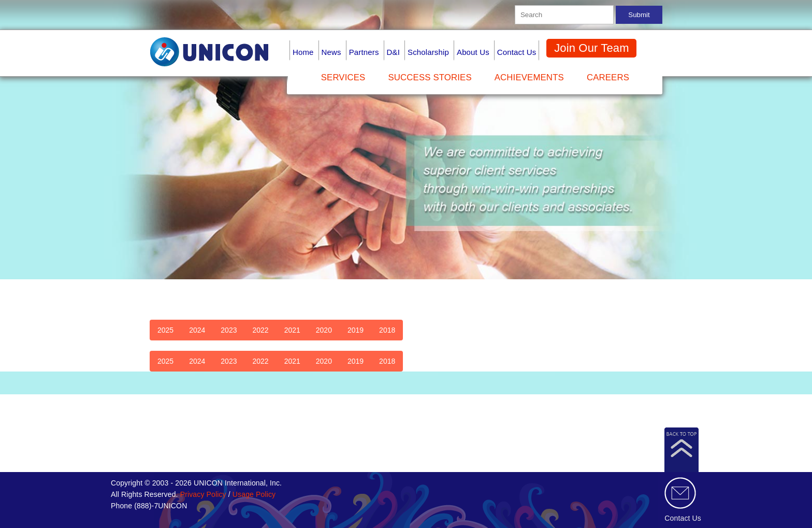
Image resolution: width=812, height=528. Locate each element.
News (331, 52)
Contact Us (517, 52)
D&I (393, 52)
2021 (292, 330)
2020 (324, 330)
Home (303, 52)
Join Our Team (591, 48)
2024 (197, 330)
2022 (260, 330)
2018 (387, 330)
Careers (608, 77)
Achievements (529, 77)
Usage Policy (254, 494)
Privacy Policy (203, 494)
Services (343, 77)
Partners (364, 52)
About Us (473, 52)
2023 (229, 330)
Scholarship (428, 52)
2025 (165, 330)
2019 (356, 330)
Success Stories (430, 77)
